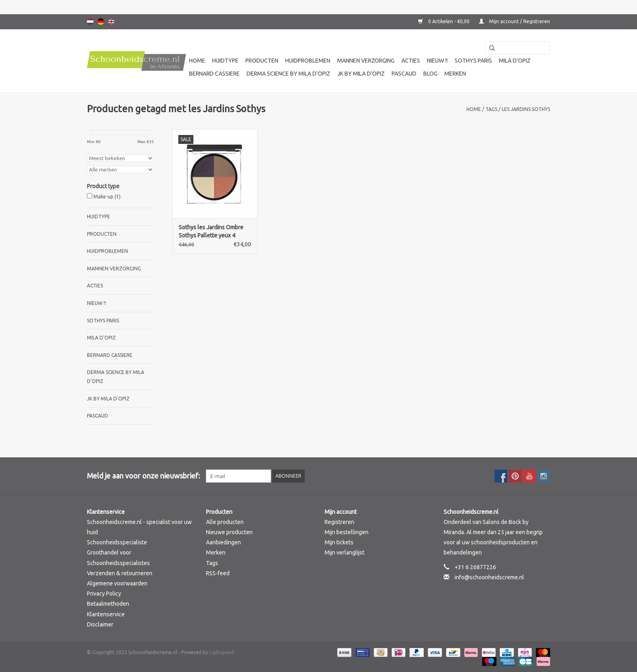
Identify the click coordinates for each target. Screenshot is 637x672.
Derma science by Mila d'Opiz (288, 74)
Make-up (107, 197)
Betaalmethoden (108, 604)
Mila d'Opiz (515, 61)
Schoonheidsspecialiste (117, 542)
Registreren (339, 522)
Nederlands (90, 22)
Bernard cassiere (214, 74)
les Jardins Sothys (526, 109)
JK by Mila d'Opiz (361, 74)
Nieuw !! (437, 61)
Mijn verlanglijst (344, 552)
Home (197, 61)
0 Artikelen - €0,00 (444, 21)
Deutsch (101, 22)
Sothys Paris (473, 61)
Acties (411, 61)
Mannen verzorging (366, 61)
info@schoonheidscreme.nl (489, 577)
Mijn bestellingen (347, 532)
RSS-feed (218, 573)
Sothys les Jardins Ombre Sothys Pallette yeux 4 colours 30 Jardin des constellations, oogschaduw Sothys (214, 232)
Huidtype (225, 61)
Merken (455, 74)
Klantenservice (106, 614)
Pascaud (404, 74)
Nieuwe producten (229, 532)
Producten (262, 61)
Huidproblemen (308, 61)
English (111, 22)
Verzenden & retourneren (120, 573)
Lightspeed (222, 652)
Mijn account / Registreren (515, 21)
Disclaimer (100, 624)
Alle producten (225, 522)
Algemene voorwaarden (117, 583)
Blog (430, 74)
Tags (491, 109)
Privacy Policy (104, 594)
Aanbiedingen (223, 542)
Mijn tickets (339, 542)
